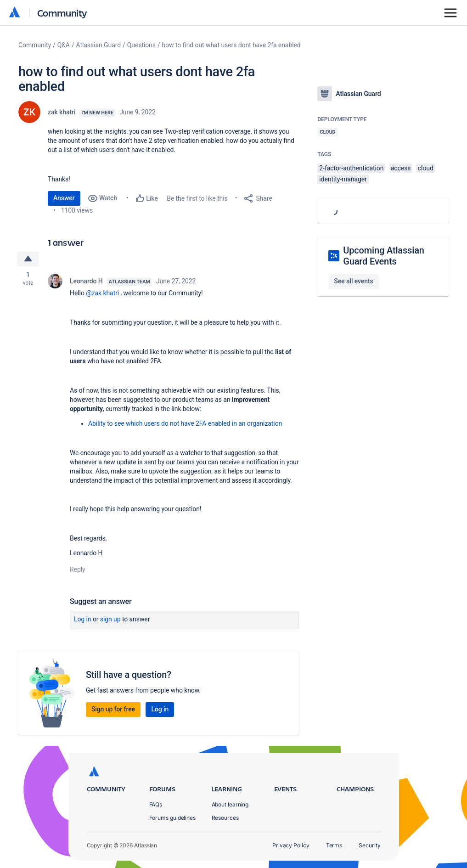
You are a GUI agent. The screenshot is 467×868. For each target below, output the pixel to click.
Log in (83, 619)
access (401, 168)
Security (369, 845)
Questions (141, 45)
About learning (230, 804)
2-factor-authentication (351, 168)
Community (62, 13)
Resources (225, 818)
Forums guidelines (173, 818)
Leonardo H (86, 281)
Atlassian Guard (98, 45)
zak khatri (62, 112)
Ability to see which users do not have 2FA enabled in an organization (185, 423)
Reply (78, 569)
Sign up (110, 619)
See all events (353, 281)
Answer (64, 198)
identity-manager (343, 179)
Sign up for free (113, 709)
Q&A (64, 45)
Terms (334, 845)
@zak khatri (102, 293)
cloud (426, 168)
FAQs (156, 804)
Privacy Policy (291, 845)
